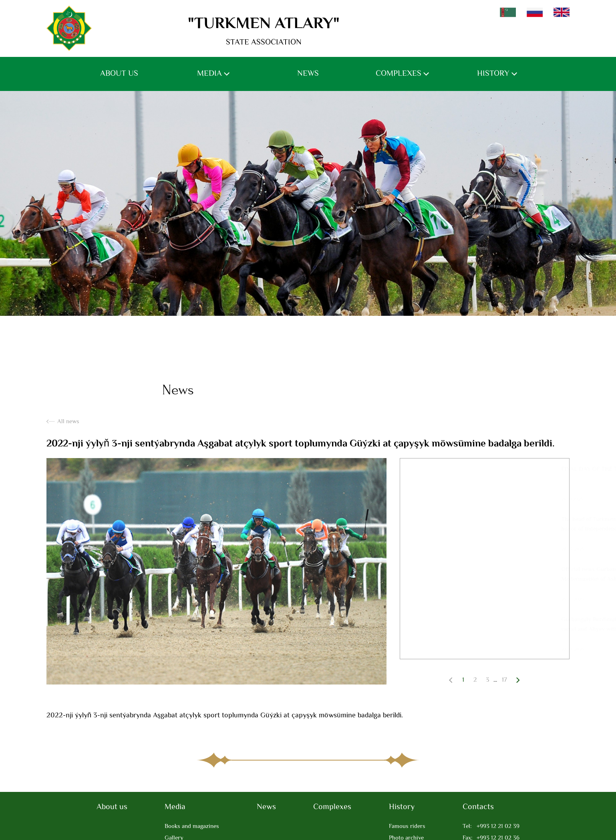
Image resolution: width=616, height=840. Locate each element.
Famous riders (407, 827)
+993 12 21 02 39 (491, 827)
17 (504, 680)
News (308, 74)
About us (119, 74)
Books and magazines (192, 827)
